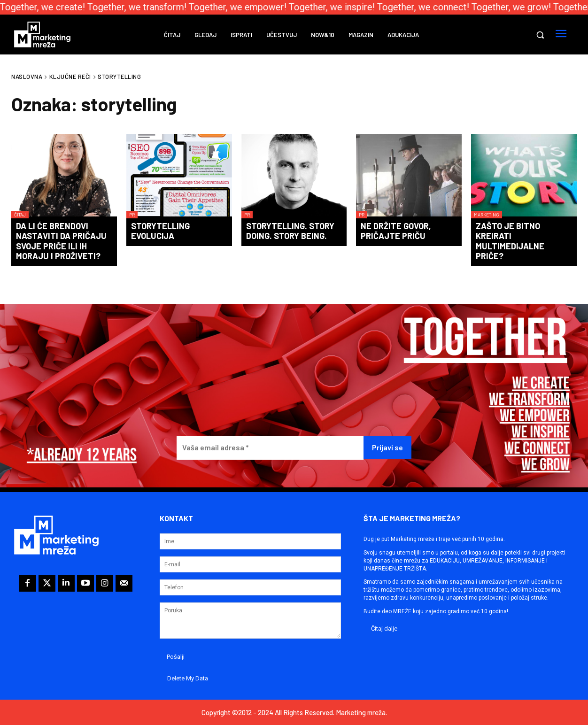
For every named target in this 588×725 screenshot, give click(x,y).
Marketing (487, 215)
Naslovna (27, 77)
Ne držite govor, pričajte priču (396, 231)
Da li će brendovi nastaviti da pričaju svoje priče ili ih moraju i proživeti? (61, 241)
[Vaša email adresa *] (270, 448)
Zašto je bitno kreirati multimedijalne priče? (510, 241)
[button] (540, 35)
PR (132, 215)
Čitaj (20, 215)
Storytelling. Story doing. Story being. (290, 231)
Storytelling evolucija (160, 231)
